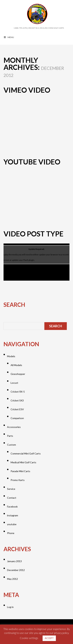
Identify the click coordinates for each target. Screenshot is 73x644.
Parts (10, 436)
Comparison (17, 418)
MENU (9, 37)
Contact (12, 498)
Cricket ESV (17, 409)
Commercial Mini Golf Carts (26, 453)
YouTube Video (32, 162)
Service (11, 489)
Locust (14, 383)
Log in (10, 607)
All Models (16, 365)
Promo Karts (18, 480)
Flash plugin (29, 260)
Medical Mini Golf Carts (23, 462)
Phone (11, 533)
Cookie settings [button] (29, 638)
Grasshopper (18, 374)
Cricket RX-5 (18, 392)
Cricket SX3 (17, 400)
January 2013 (14, 561)
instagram (13, 515)
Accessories (14, 427)
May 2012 (12, 579)
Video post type (33, 234)
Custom (11, 445)
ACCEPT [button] (49, 638)
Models (11, 356)
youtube (12, 524)
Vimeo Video (27, 90)
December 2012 (16, 570)
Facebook (12, 507)
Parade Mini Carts (20, 471)
